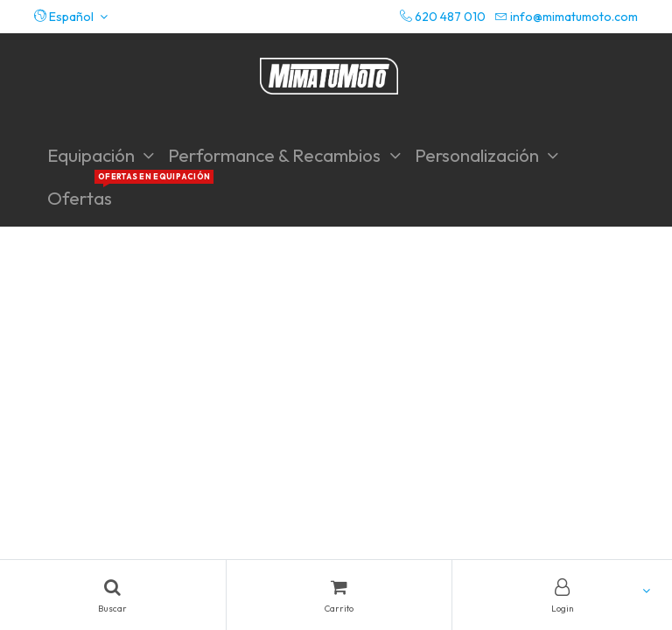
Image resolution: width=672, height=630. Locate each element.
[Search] (113, 595)
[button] (71, 17)
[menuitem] (80, 198)
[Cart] (339, 595)
